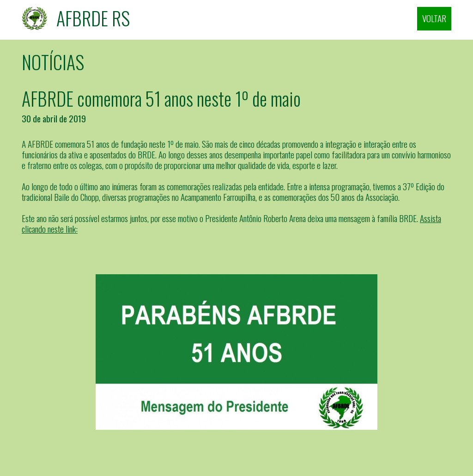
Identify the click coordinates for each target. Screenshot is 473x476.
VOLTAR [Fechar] (434, 18)
